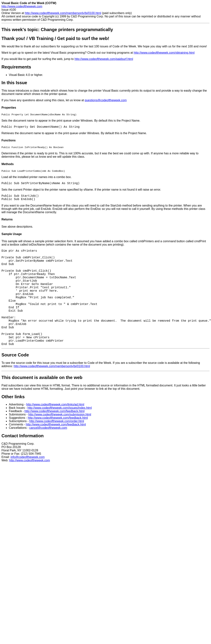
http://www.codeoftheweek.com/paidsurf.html (104, 59)
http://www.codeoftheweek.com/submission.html (60, 416)
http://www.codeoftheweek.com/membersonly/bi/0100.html (63, 13)
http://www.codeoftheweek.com (22, 6)
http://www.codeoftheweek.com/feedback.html (54, 413)
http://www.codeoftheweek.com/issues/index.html (60, 409)
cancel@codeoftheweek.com (48, 429)
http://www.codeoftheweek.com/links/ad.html (55, 406)
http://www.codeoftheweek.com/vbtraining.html (164, 53)
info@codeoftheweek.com (28, 459)
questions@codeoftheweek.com (106, 100)
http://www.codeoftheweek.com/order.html (57, 423)
